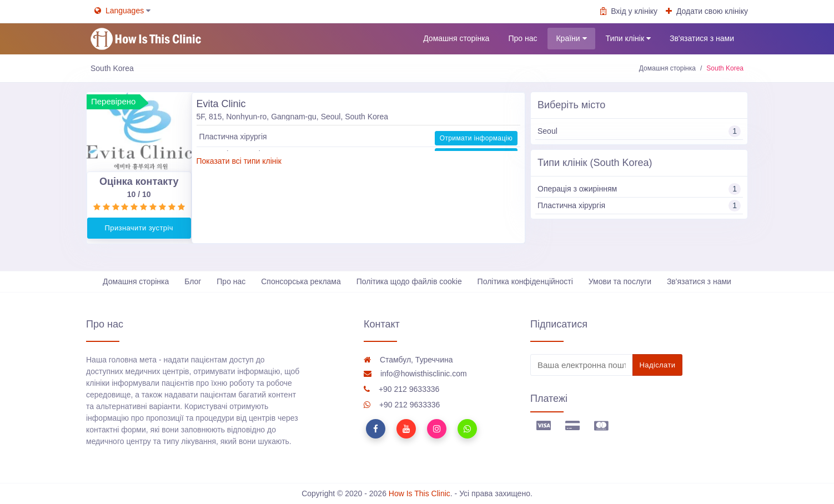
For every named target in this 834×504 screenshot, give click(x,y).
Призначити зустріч (139, 228)
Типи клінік (628, 39)
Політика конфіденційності (525, 281)
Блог (193, 281)
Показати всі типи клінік (239, 161)
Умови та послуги (620, 281)
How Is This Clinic (419, 493)
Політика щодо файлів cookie (409, 281)
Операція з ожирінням (639, 189)
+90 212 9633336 (401, 389)
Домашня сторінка (456, 38)
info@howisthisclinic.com (415, 374)
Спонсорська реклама (301, 281)
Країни (571, 39)
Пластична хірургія (639, 206)
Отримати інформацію (476, 138)
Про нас (522, 38)
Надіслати (658, 365)
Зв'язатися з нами (702, 38)
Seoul (639, 131)
